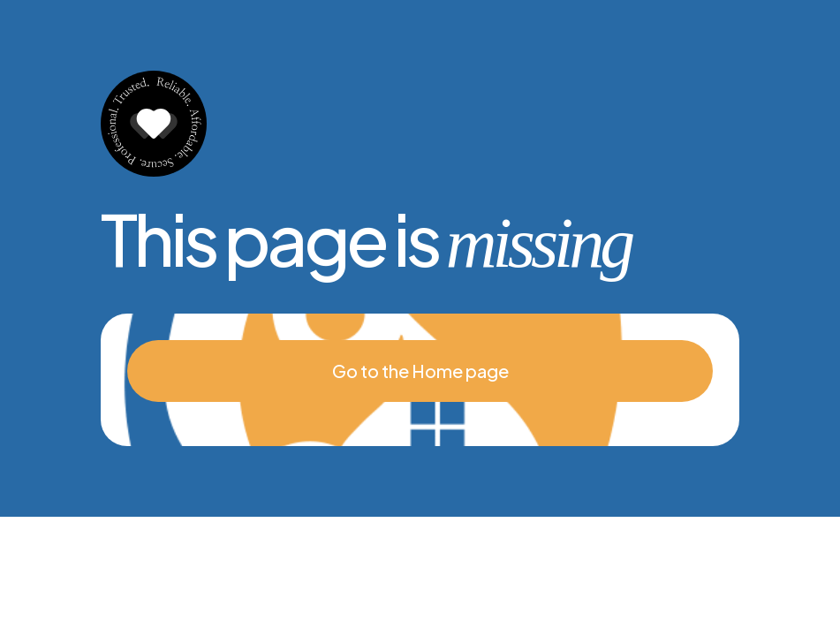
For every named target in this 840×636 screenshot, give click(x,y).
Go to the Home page (420, 371)
